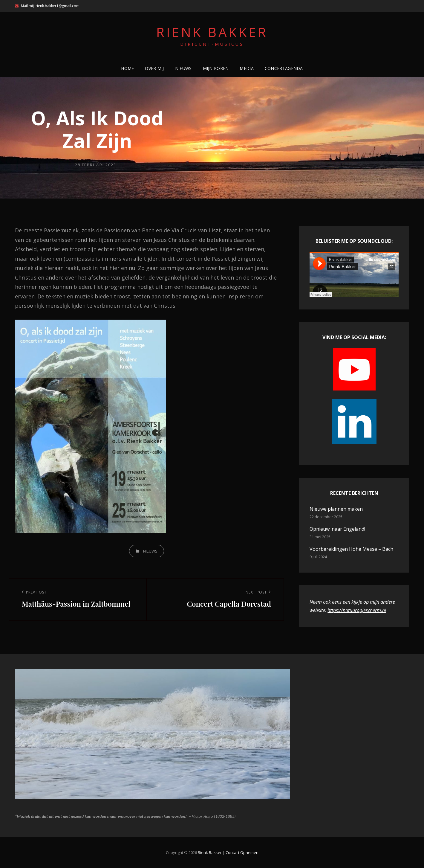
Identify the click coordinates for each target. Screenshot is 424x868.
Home (127, 68)
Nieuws (183, 68)
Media (247, 68)
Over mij (154, 68)
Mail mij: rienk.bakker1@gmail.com (47, 6)
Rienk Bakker (212, 32)
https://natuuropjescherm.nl (357, 610)
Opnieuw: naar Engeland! (337, 529)
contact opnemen (242, 852)
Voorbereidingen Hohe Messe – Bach (351, 549)
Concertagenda (284, 68)
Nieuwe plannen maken (336, 509)
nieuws (150, 551)
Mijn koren (216, 68)
